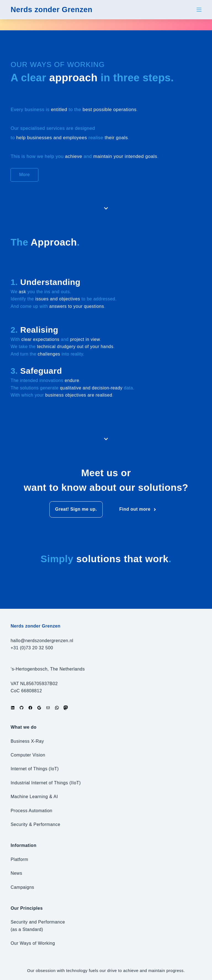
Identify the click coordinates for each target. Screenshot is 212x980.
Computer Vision (28, 755)
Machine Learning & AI (34, 797)
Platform (19, 859)
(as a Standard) (27, 929)
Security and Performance (38, 922)
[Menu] (199, 10)
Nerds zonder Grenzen (53, 10)
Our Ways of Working (33, 943)
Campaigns (22, 887)
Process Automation (31, 811)
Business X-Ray (27, 741)
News (16, 873)
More (24, 175)
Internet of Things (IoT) (35, 769)
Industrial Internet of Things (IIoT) (46, 783)
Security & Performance (35, 824)
